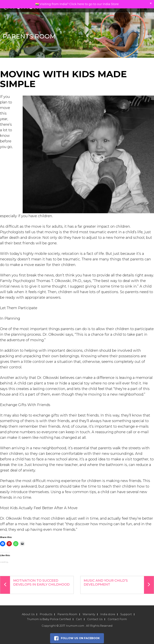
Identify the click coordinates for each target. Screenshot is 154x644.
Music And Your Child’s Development (119, 585)
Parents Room (67, 614)
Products (46, 614)
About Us (28, 614)
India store (108, 614)
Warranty (89, 614)
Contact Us (95, 619)
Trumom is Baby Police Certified (49, 619)
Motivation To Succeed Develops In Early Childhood (35, 585)
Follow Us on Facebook (77, 638)
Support (126, 614)
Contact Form (117, 619)
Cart (79, 619)
